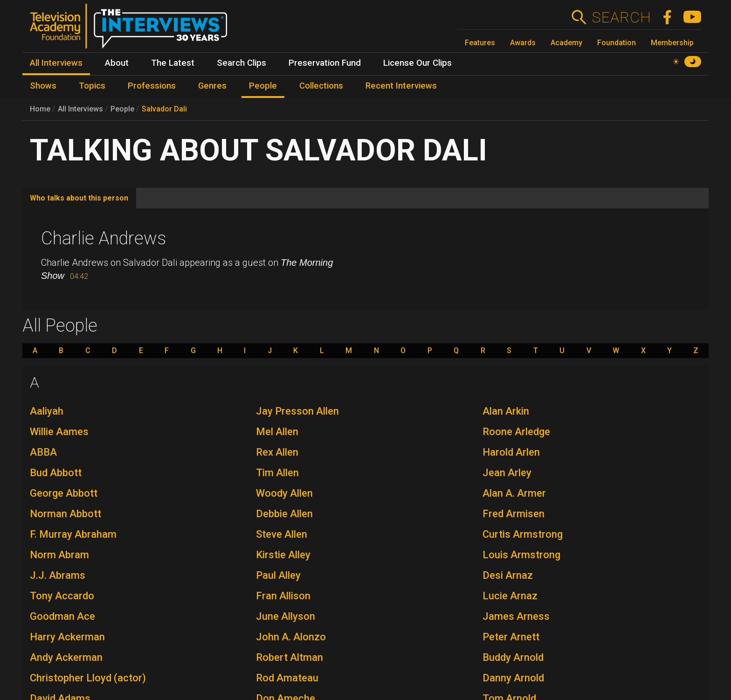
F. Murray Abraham (73, 534)
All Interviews (80, 109)
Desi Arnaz (508, 575)
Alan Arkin (506, 411)
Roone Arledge (516, 432)
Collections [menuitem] (321, 86)
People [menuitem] (263, 86)
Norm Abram (59, 555)
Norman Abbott (66, 514)
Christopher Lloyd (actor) (88, 678)
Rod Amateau (287, 678)
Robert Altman (290, 657)
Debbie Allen (284, 514)
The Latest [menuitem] (173, 63)
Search (621, 17)
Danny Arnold (513, 678)
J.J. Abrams (58, 575)
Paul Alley (278, 575)
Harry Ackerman (67, 637)
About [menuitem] (117, 63)
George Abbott (64, 493)
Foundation (617, 43)
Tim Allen (277, 473)
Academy (566, 43)
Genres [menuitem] (212, 86)
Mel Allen (277, 432)
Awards (523, 43)
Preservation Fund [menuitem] (325, 63)
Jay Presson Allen (297, 411)
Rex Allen (277, 452)
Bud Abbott (56, 473)
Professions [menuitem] (152, 86)
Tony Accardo (62, 596)
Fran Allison (283, 596)
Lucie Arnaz (510, 596)
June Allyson (286, 616)
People (122, 109)
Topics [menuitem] (92, 86)
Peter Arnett (511, 637)
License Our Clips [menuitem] (417, 63)
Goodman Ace (62, 616)
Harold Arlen (511, 452)
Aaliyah (47, 411)
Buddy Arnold (513, 657)
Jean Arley (507, 473)
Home (40, 109)
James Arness (516, 616)
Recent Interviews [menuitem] (401, 86)
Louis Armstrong (521, 555)
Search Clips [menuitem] (241, 63)
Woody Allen (284, 493)
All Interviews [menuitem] (56, 63)
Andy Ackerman (66, 657)
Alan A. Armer (514, 493)
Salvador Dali (164, 109)
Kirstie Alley (283, 555)
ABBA (43, 452)
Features (480, 43)
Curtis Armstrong (523, 534)
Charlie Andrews (103, 238)
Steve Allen (282, 534)
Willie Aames (59, 432)
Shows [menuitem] (43, 86)
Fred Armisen (514, 514)
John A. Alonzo (291, 637)
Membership (672, 43)
